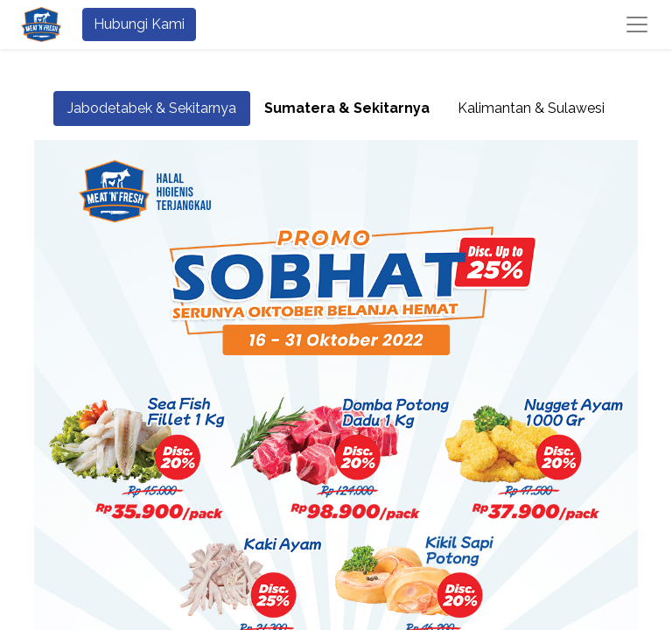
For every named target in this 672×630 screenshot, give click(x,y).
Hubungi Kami (139, 24)
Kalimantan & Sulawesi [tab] (531, 108)
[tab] (347, 108)
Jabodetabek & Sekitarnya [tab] (152, 108)
